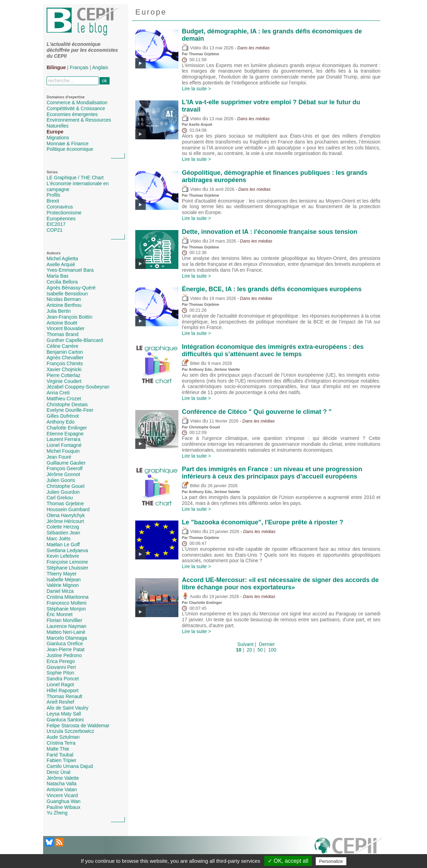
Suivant (246, 644)
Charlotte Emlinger (67, 428)
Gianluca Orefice (65, 644)
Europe (55, 132)
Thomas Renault (65, 696)
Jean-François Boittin (70, 317)
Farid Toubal (60, 755)
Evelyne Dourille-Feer (70, 410)
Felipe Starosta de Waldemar (78, 726)
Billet (191, 363)
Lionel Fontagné (64, 445)
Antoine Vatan (62, 789)
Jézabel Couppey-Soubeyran (78, 387)
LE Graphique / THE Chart (75, 178)
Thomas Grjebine (65, 503)
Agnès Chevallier (65, 358)
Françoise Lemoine (67, 562)
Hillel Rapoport (63, 690)
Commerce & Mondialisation (77, 103)
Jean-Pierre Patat (66, 649)
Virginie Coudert (64, 381)
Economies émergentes (72, 114)
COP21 (55, 230)
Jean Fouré (59, 457)
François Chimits (65, 363)
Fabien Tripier (62, 760)
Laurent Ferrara (63, 439)
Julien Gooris (61, 480)
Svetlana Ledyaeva (67, 550)
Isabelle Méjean (64, 580)
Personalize (331, 861)
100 (272, 650)
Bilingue (56, 67)
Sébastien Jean (63, 533)
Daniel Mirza (60, 591)
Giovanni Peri (61, 667)
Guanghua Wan (64, 801)
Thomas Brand (63, 334)
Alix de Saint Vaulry (67, 708)
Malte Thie (58, 749)
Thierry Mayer (62, 574)
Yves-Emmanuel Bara (70, 270)
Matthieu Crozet (64, 399)
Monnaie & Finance (68, 144)
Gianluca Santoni (65, 720)
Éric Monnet (60, 614)
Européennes (61, 219)
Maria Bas (58, 276)
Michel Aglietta (62, 259)
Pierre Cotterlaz (63, 375)
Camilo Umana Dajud (70, 766)
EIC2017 (56, 224)
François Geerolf (65, 468)
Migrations (58, 138)
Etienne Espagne (65, 434)
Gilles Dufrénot (63, 416)
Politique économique (70, 149)
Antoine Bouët (62, 323)
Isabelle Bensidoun (67, 294)
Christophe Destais (67, 404)
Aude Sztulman (63, 737)
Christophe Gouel (66, 486)
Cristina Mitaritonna (68, 597)
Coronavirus (60, 207)
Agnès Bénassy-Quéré (71, 288)
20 (249, 650)
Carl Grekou (60, 498)
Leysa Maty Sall (64, 714)
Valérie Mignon (63, 585)
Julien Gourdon (63, 492)
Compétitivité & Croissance (76, 108)
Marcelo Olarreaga (67, 638)
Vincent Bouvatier (66, 328)
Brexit (53, 201)
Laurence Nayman (66, 626)
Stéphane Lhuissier (67, 568)
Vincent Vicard (62, 795)
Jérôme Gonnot (63, 474)
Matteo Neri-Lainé (66, 632)
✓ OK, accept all (288, 861)
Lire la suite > (196, 89)
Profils (53, 195)
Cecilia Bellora (62, 282)
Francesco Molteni (66, 603)
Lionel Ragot (60, 685)
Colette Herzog (63, 527)
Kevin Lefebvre (63, 556)
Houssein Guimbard (68, 509)
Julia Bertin (59, 311)
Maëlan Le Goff (63, 544)
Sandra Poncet (63, 679)
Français (79, 67)
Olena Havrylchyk (66, 515)
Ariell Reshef (60, 702)
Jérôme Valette (63, 778)
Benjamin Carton (65, 352)
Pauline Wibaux (63, 807)
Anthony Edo (61, 422)
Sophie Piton (60, 673)
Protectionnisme (64, 213)
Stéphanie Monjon (66, 609)
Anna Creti (58, 393)
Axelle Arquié (61, 264)
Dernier (267, 644)
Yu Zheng (57, 813)
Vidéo (191, 48)
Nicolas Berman (64, 299)
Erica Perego (61, 661)
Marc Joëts (58, 539)
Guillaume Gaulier (66, 463)
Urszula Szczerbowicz (70, 731)
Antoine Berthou (64, 305)
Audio (191, 597)
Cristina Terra (61, 743)
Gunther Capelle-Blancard (75, 340)
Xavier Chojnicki (64, 369)
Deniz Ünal (58, 772)
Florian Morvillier (65, 620)
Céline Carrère (62, 346)
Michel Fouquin (63, 451)
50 (260, 650)
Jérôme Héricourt (65, 521)
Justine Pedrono (64, 655)
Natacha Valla (62, 784)
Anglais (100, 67)
